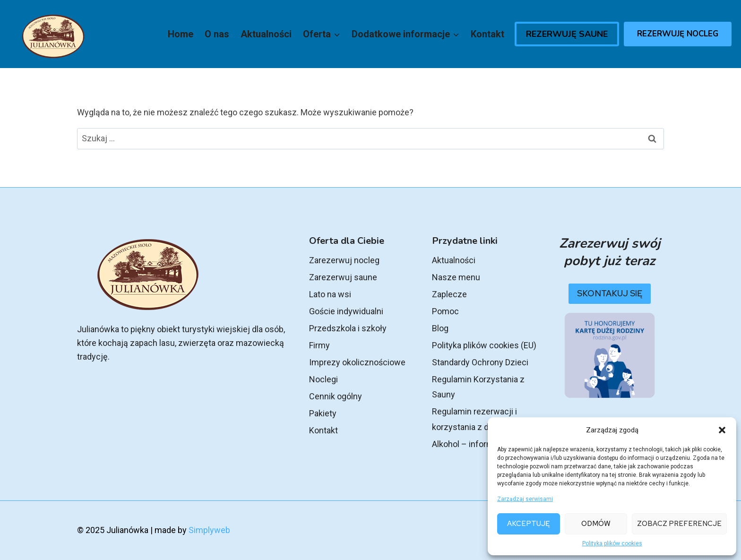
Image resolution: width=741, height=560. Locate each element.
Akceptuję (528, 524)
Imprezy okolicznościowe (357, 362)
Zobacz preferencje (679, 524)
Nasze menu (456, 277)
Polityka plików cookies (612, 543)
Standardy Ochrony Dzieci (480, 362)
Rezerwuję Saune (567, 34)
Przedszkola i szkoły (348, 328)
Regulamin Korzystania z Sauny (478, 387)
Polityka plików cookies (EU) (484, 345)
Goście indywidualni (346, 311)
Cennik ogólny (336, 396)
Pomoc (445, 311)
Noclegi (323, 379)
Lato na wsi (330, 294)
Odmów (596, 524)
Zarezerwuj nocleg (344, 260)
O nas (217, 34)
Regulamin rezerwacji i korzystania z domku (474, 419)
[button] (722, 430)
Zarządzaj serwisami (525, 499)
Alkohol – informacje (471, 444)
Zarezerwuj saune (343, 277)
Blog (440, 328)
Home (181, 34)
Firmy (319, 345)
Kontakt (487, 34)
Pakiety (323, 413)
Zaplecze (449, 294)
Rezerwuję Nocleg (678, 34)
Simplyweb (209, 530)
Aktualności (266, 34)
